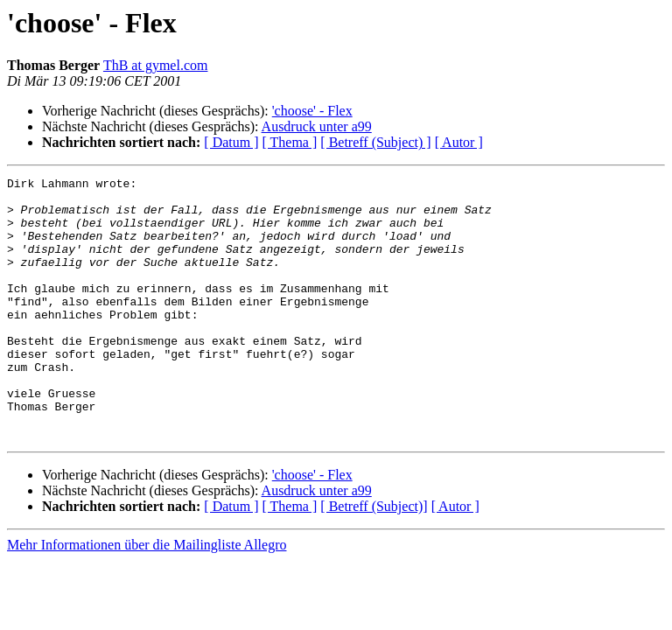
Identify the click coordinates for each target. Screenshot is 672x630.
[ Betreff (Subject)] (374, 559)
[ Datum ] (231, 142)
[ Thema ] (290, 142)
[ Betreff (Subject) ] (375, 142)
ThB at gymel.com (156, 65)
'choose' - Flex (312, 111)
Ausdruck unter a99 (317, 126)
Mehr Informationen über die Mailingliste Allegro (147, 597)
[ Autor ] (459, 142)
